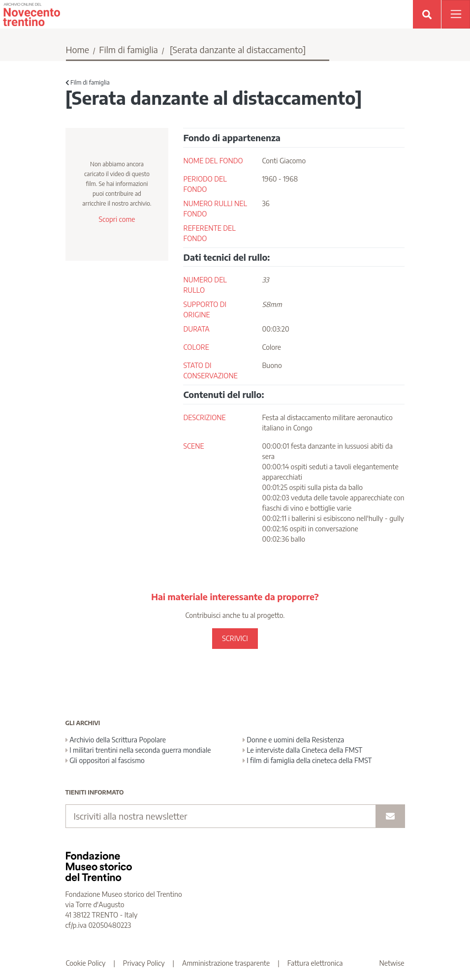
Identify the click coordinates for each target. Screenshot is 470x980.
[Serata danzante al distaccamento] (238, 49)
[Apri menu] (456, 14)
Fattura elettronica (315, 963)
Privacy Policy (144, 963)
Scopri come (117, 219)
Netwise (392, 963)
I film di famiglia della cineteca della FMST (307, 760)
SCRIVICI (235, 638)
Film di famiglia (128, 49)
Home (78, 49)
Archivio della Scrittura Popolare (116, 740)
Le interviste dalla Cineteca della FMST (303, 750)
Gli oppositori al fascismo (105, 760)
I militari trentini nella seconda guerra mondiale (138, 750)
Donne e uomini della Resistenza (294, 740)
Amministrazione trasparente (226, 963)
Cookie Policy (86, 963)
